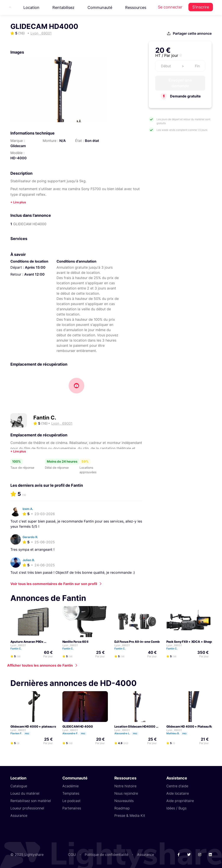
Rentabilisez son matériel (31, 801)
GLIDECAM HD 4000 (78, 726)
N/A (63, 141)
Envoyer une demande (180, 83)
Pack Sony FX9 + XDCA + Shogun (191, 642)
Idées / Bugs (176, 808)
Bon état (92, 141)
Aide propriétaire (180, 801)
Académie (70, 786)
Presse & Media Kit (130, 815)
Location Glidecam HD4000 (135, 726)
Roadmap (122, 808)
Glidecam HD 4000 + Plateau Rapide (193, 726)
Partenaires (72, 808)
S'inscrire (201, 7)
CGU (72, 855)
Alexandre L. (128, 733)
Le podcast (71, 801)
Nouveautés (124, 801)
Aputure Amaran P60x (27, 642)
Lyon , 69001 (18, 645)
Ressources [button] (136, 7)
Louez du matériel (25, 793)
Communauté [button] (100, 7)
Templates (71, 793)
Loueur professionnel (27, 808)
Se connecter (170, 7)
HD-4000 (19, 158)
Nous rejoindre (126, 793)
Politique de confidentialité (106, 855)
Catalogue (19, 786)
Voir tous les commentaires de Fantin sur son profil (54, 584)
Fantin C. (45, 418)
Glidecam (18, 146)
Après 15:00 (35, 267)
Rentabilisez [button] (63, 7)
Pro (27, 734)
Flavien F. (22, 733)
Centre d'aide (177, 786)
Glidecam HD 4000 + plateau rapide (37, 726)
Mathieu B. (179, 733)
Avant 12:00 (34, 274)
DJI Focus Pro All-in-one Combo (138, 642)
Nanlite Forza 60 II (75, 642)
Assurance (19, 815)
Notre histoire (125, 786)
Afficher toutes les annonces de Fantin (40, 665)
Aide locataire (178, 793)
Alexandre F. (76, 733)
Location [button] (31, 7)
